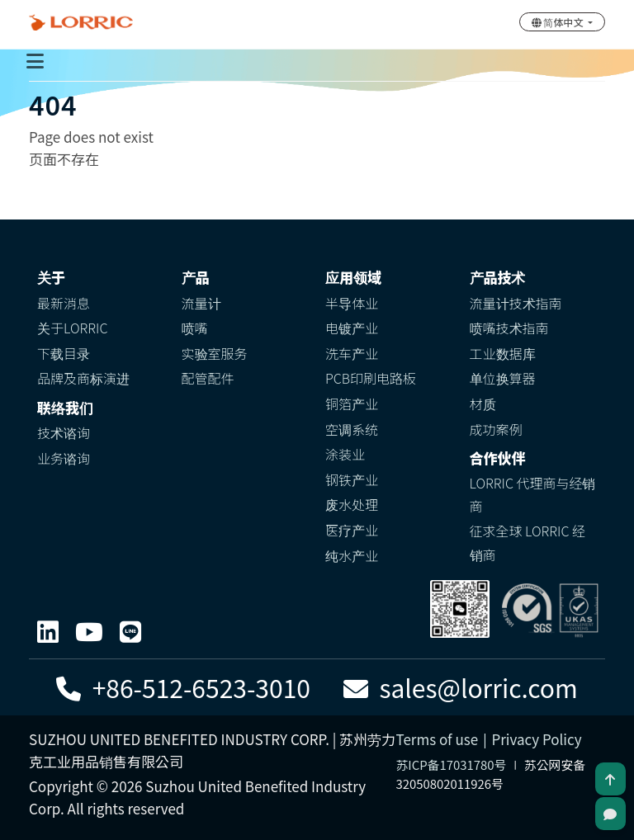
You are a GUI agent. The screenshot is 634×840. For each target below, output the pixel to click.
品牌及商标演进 (83, 378)
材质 (483, 403)
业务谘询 (64, 458)
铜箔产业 (352, 403)
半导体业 (352, 303)
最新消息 (64, 303)
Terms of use (438, 739)
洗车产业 (352, 353)
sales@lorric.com (461, 687)
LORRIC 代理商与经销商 (533, 495)
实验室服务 (215, 353)
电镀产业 (352, 328)
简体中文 (558, 22)
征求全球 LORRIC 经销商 (528, 543)
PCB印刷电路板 (371, 378)
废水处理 (352, 504)
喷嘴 (195, 328)
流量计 (201, 303)
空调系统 (352, 429)
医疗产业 (352, 530)
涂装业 (345, 454)
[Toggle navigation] (35, 60)
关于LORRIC (72, 328)
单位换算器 (503, 378)
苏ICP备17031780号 (452, 764)
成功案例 (496, 429)
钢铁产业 (352, 479)
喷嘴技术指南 (509, 328)
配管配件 (208, 378)
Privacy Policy (536, 739)
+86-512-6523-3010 (183, 687)
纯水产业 (352, 555)
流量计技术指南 (516, 303)
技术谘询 (64, 432)
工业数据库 (503, 353)
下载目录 (64, 353)
